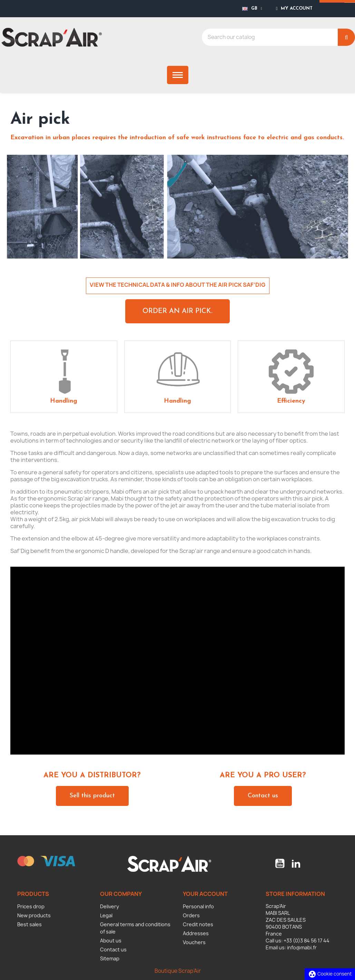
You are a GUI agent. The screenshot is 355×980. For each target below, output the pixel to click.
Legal (106, 915)
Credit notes (198, 924)
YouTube (280, 863)
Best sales (29, 924)
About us (111, 941)
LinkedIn (296, 863)
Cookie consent (330, 974)
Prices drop (31, 906)
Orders (191, 915)
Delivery (110, 906)
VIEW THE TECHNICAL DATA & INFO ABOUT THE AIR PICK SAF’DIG (178, 285)
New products (34, 915)
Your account (205, 894)
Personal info (198, 906)
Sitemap (110, 958)
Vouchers (194, 942)
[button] (177, 311)
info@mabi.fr (302, 947)
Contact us (113, 949)
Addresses (196, 933)
